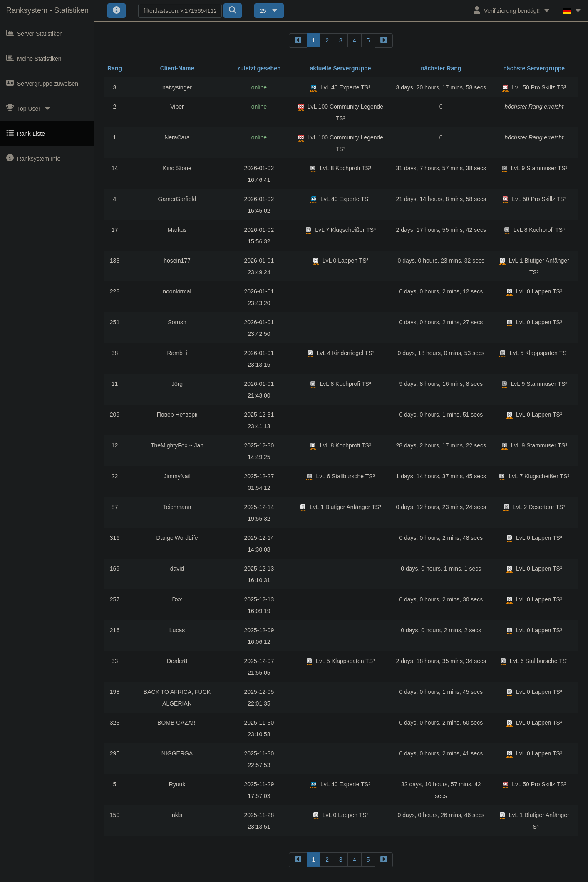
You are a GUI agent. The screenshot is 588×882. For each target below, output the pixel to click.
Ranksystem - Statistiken (47, 10)
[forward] (384, 41)
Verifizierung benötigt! (512, 10)
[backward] (298, 41)
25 (269, 11)
